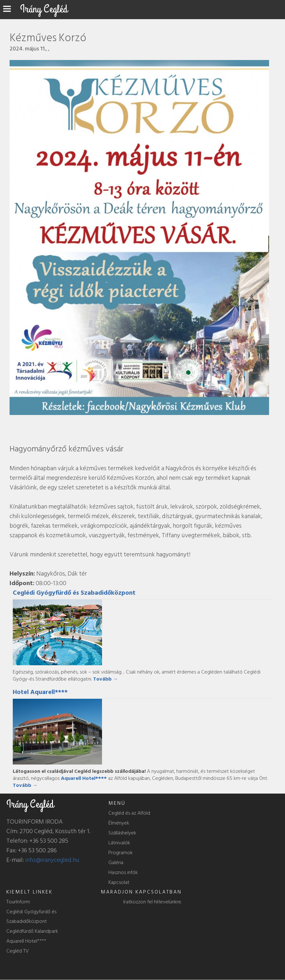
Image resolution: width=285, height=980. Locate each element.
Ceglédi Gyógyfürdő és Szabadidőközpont (74, 593)
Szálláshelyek (122, 833)
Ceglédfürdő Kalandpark (32, 931)
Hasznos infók (123, 872)
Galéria (116, 863)
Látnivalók (119, 843)
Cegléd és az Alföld (129, 813)
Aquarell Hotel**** (26, 941)
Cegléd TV (18, 951)
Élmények (119, 823)
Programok (121, 853)
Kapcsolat (119, 882)
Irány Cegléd (44, 9)
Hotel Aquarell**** (40, 692)
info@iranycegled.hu (52, 860)
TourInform (18, 902)
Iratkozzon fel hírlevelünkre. (153, 902)
